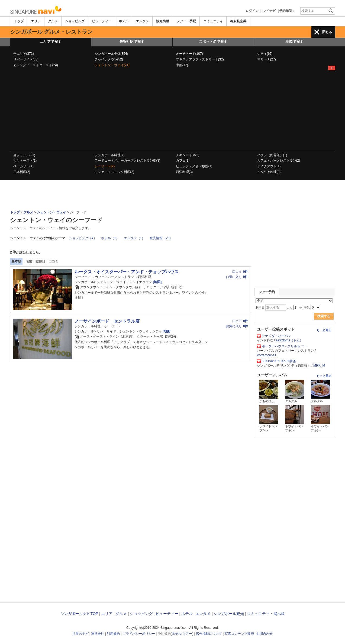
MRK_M (319, 366)
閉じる (327, 32)
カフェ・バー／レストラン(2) (279, 161)
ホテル (124, 21)
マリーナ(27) (267, 59)
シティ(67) (265, 54)
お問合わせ (265, 634)
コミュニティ (213, 21)
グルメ (53, 21)
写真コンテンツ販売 (239, 634)
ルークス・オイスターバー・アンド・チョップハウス (127, 272)
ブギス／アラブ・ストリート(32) (200, 59)
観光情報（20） (161, 238)
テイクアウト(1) (269, 166)
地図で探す (294, 42)
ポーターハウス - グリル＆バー (284, 346)
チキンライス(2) (188, 155)
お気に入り (237, 277)
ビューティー (102, 21)
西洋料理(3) (184, 172)
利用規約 (113, 634)
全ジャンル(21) (24, 155)
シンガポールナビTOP (79, 614)
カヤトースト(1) (25, 161)
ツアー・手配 (186, 21)
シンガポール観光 (229, 614)
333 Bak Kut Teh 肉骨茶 (279, 361)
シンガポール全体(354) (111, 54)
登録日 (40, 261)
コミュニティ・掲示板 (266, 614)
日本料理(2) (22, 172)
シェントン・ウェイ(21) (112, 65)
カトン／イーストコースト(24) (36, 65)
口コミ (53, 261)
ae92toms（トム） (290, 340)
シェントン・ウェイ (51, 212)
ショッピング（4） (83, 238)
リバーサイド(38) (26, 59)
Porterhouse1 (267, 355)
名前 (29, 261)
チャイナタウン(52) (109, 59)
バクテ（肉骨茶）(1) (272, 155)
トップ (19, 21)
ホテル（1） (110, 238)
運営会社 (98, 634)
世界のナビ (80, 634)
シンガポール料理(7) (110, 155)
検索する (324, 316)
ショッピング (75, 21)
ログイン (252, 11)
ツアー (187, 634)
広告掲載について (209, 634)
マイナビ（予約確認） (279, 11)
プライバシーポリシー (139, 634)
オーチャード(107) (189, 54)
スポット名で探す (213, 42)
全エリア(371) (24, 54)
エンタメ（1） (135, 238)
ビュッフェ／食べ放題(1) (194, 166)
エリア (36, 21)
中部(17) (182, 65)
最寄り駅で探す (132, 42)
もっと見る (324, 330)
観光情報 (163, 21)
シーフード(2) (105, 166)
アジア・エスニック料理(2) (115, 172)
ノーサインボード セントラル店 (107, 321)
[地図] (157, 282)
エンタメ (142, 21)
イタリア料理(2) (269, 172)
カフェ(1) (183, 161)
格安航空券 (238, 21)
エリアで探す (51, 42)
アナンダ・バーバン (276, 336)
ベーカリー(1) (23, 166)
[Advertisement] (173, 109)
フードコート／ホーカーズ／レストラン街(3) (128, 161)
